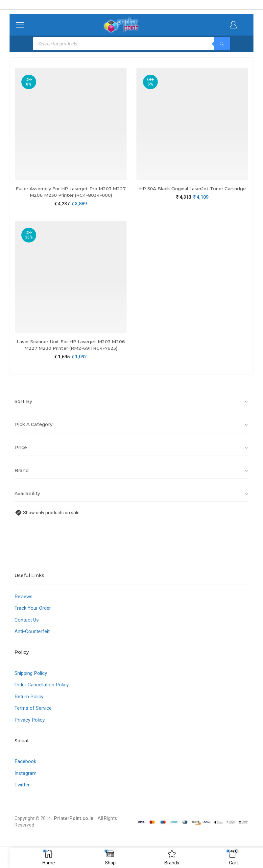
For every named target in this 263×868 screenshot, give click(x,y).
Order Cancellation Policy (43, 695)
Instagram (26, 785)
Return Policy (30, 707)
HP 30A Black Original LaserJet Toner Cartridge (192, 192)
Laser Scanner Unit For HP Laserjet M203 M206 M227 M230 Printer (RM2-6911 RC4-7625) (71, 349)
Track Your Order (33, 617)
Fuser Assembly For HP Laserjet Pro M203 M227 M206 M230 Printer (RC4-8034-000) (71, 192)
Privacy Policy (31, 731)
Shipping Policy (32, 683)
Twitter (23, 797)
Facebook (26, 773)
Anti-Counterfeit (33, 641)
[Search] (222, 44)
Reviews (24, 605)
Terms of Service (34, 719)
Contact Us (27, 629)
